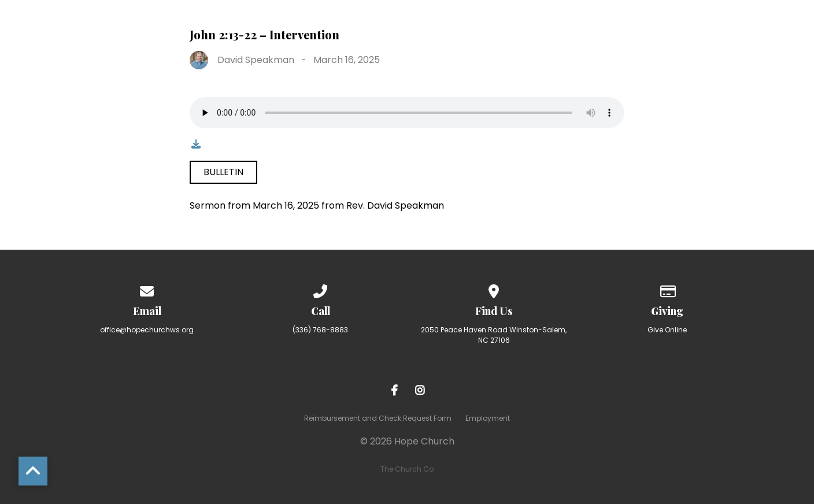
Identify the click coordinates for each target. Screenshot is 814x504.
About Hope (259, 24)
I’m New (338, 24)
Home (185, 24)
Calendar (737, 24)
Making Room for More (531, 24)
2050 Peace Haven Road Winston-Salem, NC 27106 (494, 335)
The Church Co (407, 469)
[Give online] (667, 289)
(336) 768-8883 (320, 330)
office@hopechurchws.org (147, 330)
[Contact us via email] (147, 289)
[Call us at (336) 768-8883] (320, 289)
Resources (652, 24)
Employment (488, 418)
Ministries (413, 24)
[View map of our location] (494, 289)
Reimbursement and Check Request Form (378, 418)
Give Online (667, 330)
